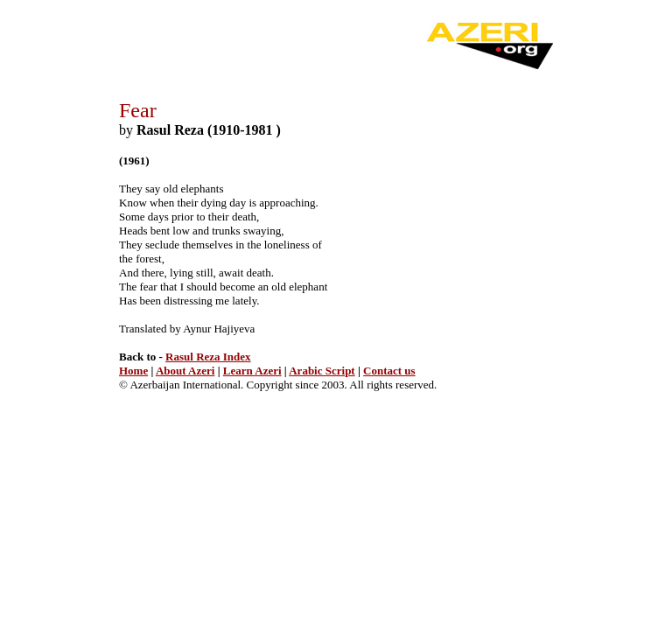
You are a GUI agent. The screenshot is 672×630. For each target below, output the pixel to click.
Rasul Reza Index (208, 357)
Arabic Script (322, 371)
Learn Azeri (252, 371)
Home (133, 371)
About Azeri (185, 371)
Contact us (389, 371)
